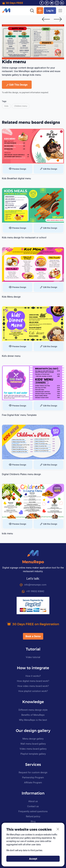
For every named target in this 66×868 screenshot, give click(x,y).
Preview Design (17, 169)
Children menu (21, 106)
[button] (32, 10)
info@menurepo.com (33, 585)
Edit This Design (17, 85)
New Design (40, 11)
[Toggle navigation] (60, 11)
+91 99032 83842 (33, 591)
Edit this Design (49, 169)
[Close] (58, 829)
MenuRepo (33, 562)
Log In (50, 11)
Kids (6, 106)
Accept (33, 859)
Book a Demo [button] (33, 636)
